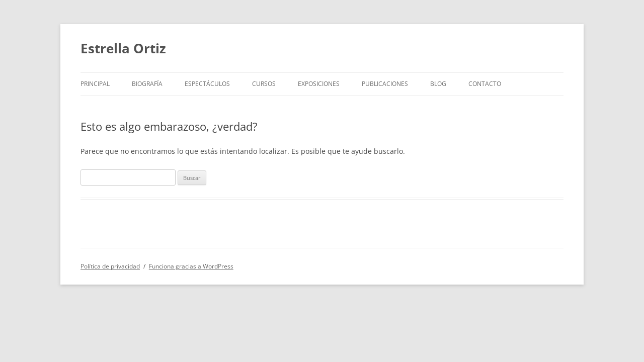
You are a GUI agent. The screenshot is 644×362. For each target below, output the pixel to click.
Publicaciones (385, 84)
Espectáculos (207, 84)
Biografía (147, 84)
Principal (95, 84)
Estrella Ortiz (123, 48)
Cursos (264, 84)
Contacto (485, 84)
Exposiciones (319, 84)
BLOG (438, 84)
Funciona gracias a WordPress (191, 266)
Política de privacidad (110, 266)
